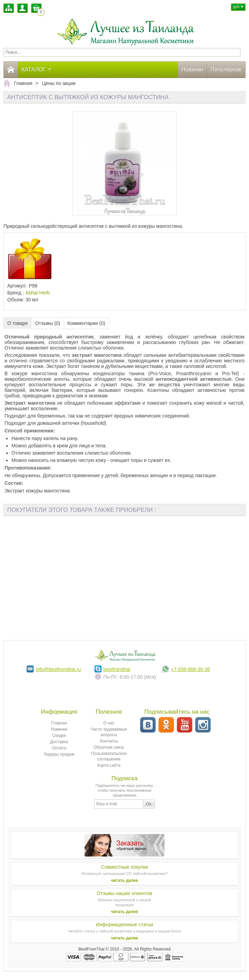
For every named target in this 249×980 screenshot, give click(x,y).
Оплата (59, 748)
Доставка (59, 742)
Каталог (37, 70)
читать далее (124, 880)
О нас (109, 723)
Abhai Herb (37, 293)
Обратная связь (109, 747)
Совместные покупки (125, 867)
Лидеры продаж (59, 754)
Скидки (59, 736)
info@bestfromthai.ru (58, 669)
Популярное (226, 70)
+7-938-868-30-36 (190, 669)
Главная (59, 723)
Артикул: (17, 286)
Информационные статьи (124, 925)
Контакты (109, 741)
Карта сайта (109, 765)
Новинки (192, 70)
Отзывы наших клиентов (125, 893)
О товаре (17, 323)
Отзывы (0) (47, 323)
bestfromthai (117, 669)
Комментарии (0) (86, 323)
